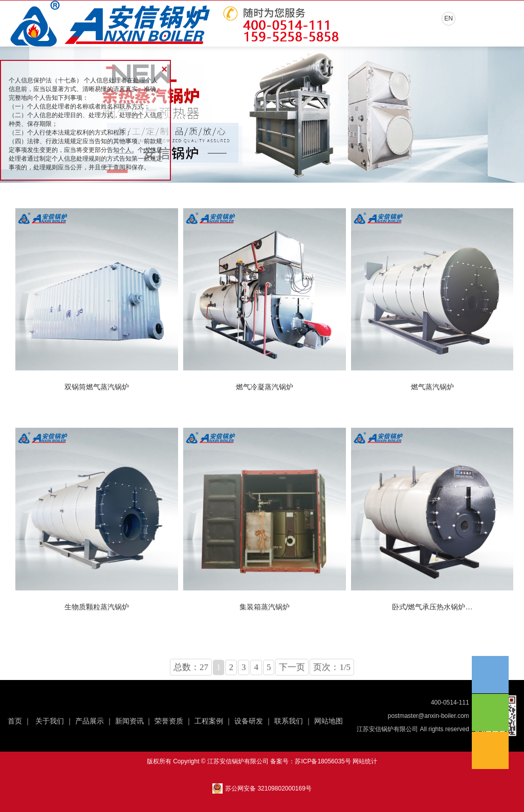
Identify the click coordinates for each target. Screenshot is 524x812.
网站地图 (329, 721)
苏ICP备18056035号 (323, 761)
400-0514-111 (450, 703)
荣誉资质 (169, 721)
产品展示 (90, 721)
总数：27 (191, 685)
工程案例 (209, 721)
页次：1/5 (332, 685)
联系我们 (289, 721)
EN (449, 18)
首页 (15, 721)
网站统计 (365, 761)
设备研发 (249, 721)
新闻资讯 (129, 721)
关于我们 (50, 721)
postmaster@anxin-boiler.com (429, 716)
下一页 (292, 685)
